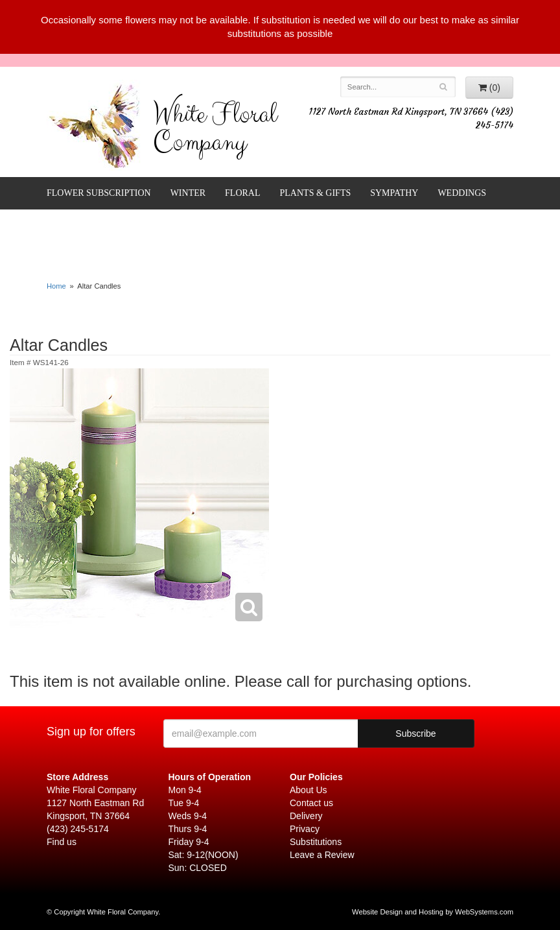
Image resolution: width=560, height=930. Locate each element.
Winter (188, 193)
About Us (309, 790)
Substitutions (316, 842)
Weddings (462, 193)
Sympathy (394, 193)
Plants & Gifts (316, 193)
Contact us (311, 803)
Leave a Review (322, 855)
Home (56, 286)
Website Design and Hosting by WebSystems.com (433, 912)
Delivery (306, 816)
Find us (62, 842)
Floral (242, 193)
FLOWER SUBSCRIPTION (99, 193)
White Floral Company (215, 131)
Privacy (305, 829)
